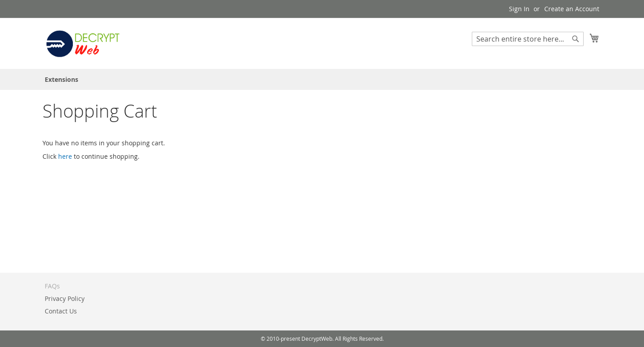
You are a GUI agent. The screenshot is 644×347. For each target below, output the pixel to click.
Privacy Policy (65, 298)
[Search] (576, 39)
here (65, 156)
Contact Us (61, 311)
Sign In (519, 9)
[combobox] (528, 39)
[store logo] (83, 43)
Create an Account (572, 9)
